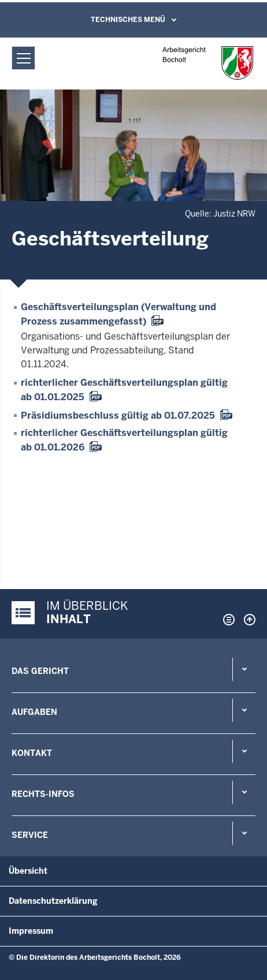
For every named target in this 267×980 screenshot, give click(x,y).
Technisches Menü (128, 20)
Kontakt (32, 753)
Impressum (31, 931)
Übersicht (28, 871)
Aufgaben (34, 712)
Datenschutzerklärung (53, 901)
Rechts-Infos (43, 794)
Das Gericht (40, 671)
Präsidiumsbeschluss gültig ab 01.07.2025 (118, 416)
